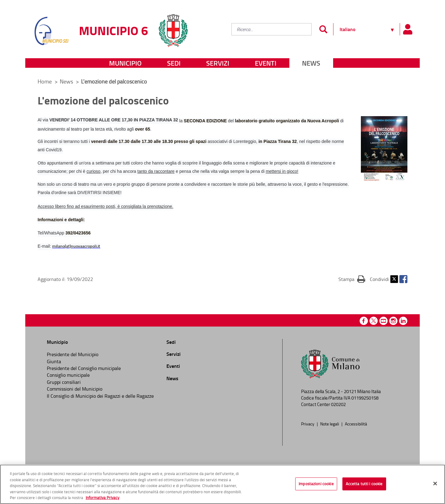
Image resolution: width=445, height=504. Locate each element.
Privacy (308, 424)
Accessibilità (356, 424)
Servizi (218, 63)
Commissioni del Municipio (75, 389)
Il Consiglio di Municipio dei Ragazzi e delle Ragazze (100, 396)
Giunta (54, 361)
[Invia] (323, 29)
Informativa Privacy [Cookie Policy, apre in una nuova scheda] (102, 498)
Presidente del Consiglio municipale (84, 368)
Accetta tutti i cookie (364, 484)
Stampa (352, 279)
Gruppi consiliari (64, 382)
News (311, 63)
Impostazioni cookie (316, 484)
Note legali (330, 424)
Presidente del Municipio (73, 354)
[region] (222, 484)
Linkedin (403, 321)
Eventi (266, 63)
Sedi (174, 63)
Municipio (125, 63)
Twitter (394, 279)
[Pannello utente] (407, 29)
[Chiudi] (435, 484)
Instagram (393, 321)
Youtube (384, 321)
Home (45, 81)
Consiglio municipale (68, 375)
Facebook (403, 279)
